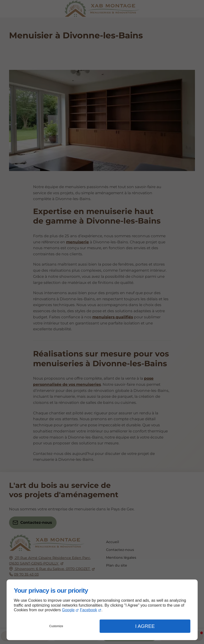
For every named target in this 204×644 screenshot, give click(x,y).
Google (68, 610)
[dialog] (102, 610)
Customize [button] (56, 626)
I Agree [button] (145, 626)
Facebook (88, 610)
